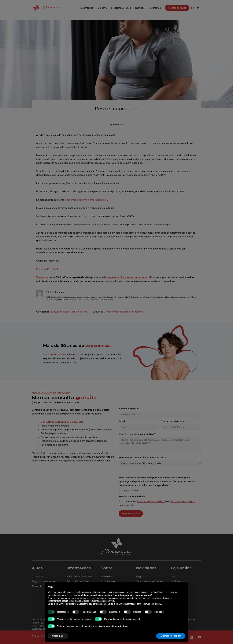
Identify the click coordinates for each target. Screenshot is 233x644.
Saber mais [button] (58, 636)
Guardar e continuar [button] (171, 636)
